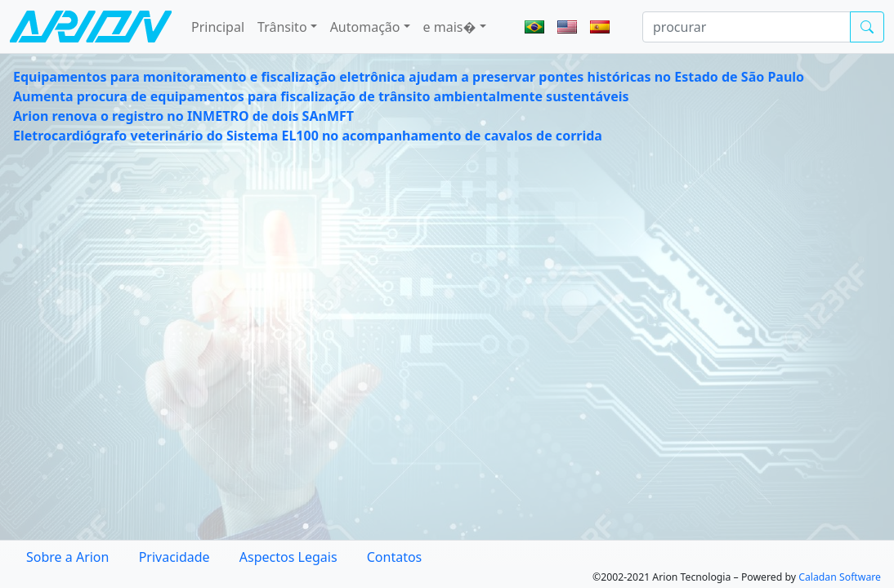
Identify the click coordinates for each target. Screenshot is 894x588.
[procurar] (746, 27)
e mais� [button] (450, 27)
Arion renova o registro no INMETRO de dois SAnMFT (183, 116)
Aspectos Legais (288, 557)
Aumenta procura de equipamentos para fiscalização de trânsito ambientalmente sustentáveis (321, 96)
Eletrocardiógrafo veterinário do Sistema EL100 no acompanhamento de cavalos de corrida (308, 136)
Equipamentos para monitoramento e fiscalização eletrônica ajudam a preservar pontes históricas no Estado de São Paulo (409, 77)
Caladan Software (840, 577)
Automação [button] (365, 27)
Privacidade (174, 557)
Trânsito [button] (282, 27)
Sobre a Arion (67, 557)
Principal (218, 27)
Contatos (395, 557)
